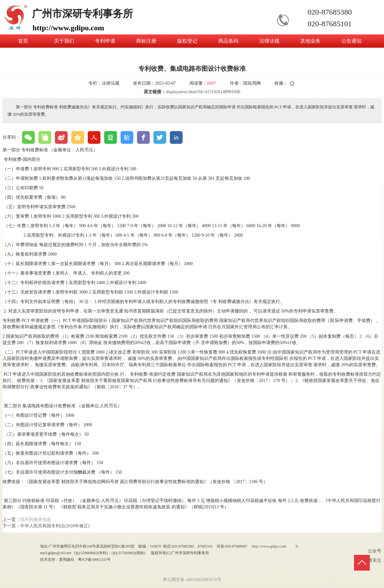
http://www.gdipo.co (268, 546)
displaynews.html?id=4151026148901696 (203, 92)
